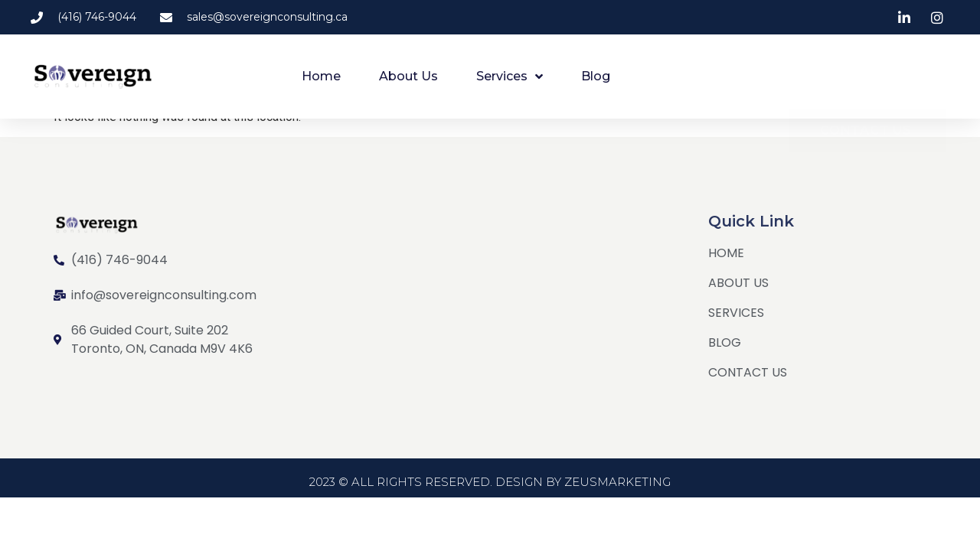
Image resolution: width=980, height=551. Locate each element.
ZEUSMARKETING (617, 492)
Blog (596, 76)
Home (321, 76)
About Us (408, 76)
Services (510, 77)
